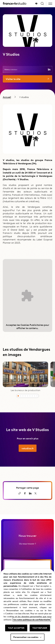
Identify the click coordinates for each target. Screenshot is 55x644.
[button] (50, 4)
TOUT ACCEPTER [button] (16, 628)
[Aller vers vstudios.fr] (28, 452)
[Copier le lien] (20, 493)
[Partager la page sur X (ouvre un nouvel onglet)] (35, 493)
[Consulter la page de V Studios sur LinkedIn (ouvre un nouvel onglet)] (49, 69)
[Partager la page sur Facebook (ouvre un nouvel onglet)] (25, 493)
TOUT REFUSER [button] (40, 628)
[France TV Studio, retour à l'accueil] (15, 4)
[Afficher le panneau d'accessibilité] (36, 4)
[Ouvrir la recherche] (42, 4)
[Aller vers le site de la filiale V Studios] (28, 79)
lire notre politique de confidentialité (32, 620)
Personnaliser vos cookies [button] (26, 637)
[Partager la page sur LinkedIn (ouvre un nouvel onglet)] (30, 493)
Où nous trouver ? (27, 548)
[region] (27, 97)
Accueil (7, 97)
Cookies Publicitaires (32, 325)
